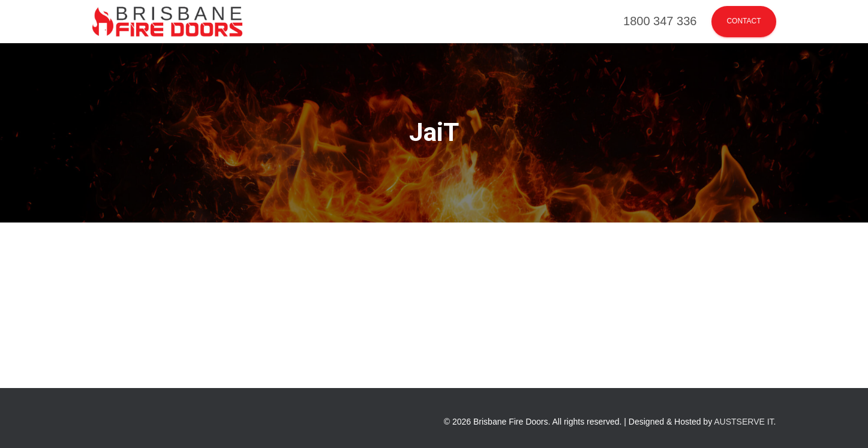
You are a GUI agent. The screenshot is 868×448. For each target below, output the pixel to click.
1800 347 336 (660, 21)
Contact (744, 21)
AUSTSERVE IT (744, 422)
